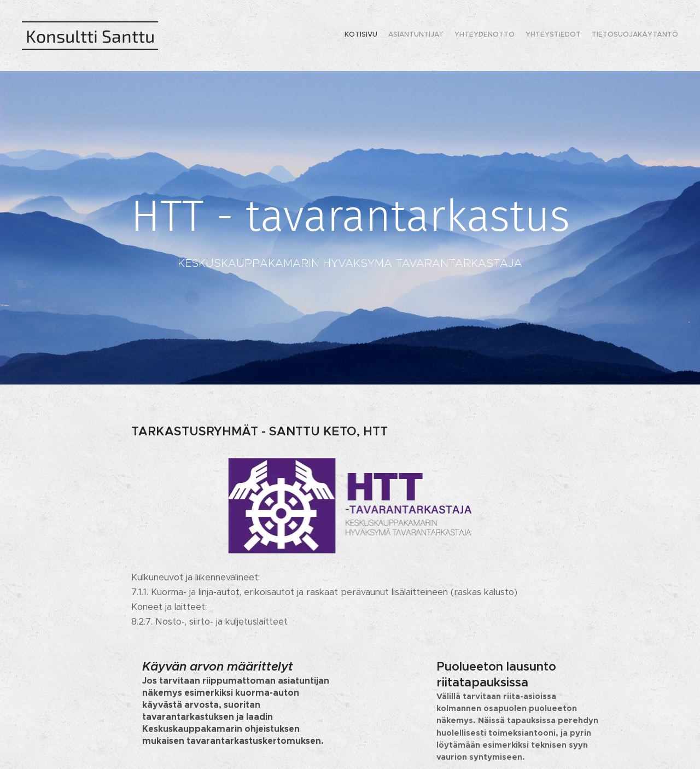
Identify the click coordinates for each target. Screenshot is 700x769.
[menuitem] (636, 36)
